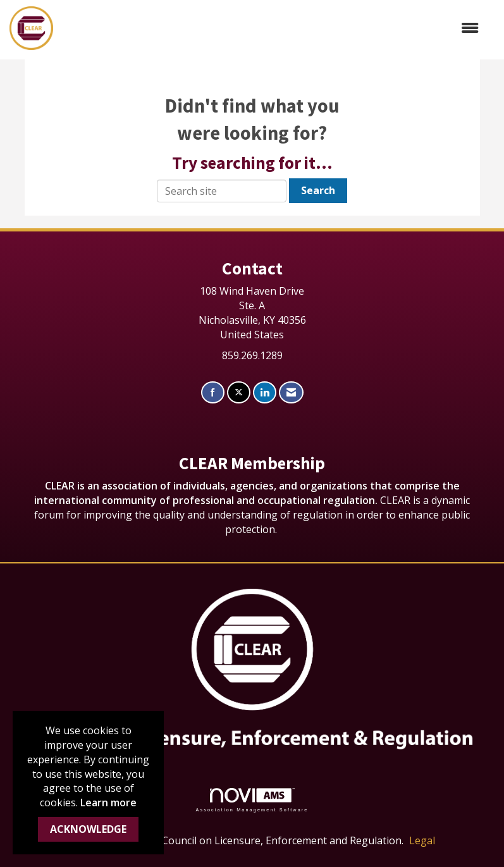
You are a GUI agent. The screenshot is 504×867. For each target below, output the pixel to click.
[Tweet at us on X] (239, 392)
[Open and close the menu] (272, 28)
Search (318, 190)
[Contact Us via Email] (291, 392)
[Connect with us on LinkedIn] (265, 392)
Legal (422, 840)
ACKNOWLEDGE (88, 829)
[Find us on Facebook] (213, 392)
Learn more (108, 802)
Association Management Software (252, 800)
